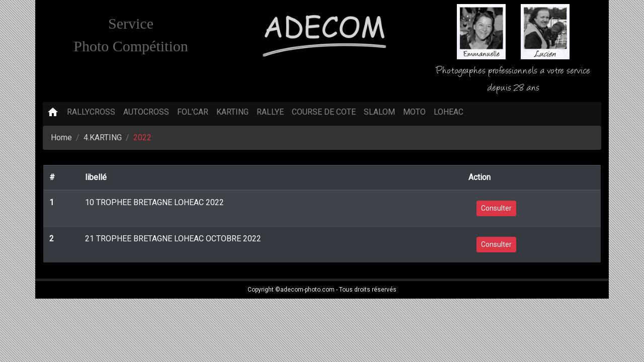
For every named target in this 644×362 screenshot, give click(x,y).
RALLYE (270, 112)
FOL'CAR (193, 112)
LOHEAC (449, 112)
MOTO (414, 112)
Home (61, 138)
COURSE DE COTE (324, 112)
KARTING (232, 112)
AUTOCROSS (146, 112)
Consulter (496, 208)
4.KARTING (103, 138)
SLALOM (379, 112)
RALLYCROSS (91, 112)
